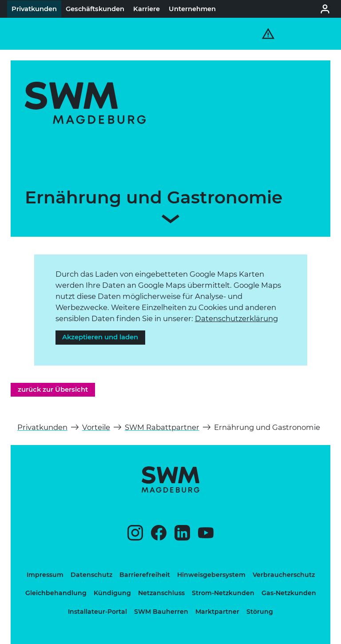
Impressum (45, 575)
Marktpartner (217, 612)
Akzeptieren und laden (100, 337)
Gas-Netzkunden (289, 593)
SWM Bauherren (161, 612)
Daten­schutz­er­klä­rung (236, 318)
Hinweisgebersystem (211, 575)
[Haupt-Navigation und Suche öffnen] (311, 34)
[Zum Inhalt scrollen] (170, 221)
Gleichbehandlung (56, 593)
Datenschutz (91, 575)
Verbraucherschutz (284, 575)
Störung (260, 612)
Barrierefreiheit (145, 575)
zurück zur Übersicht (53, 390)
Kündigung (112, 593)
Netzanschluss (161, 593)
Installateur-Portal (97, 612)
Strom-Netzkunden (223, 593)
